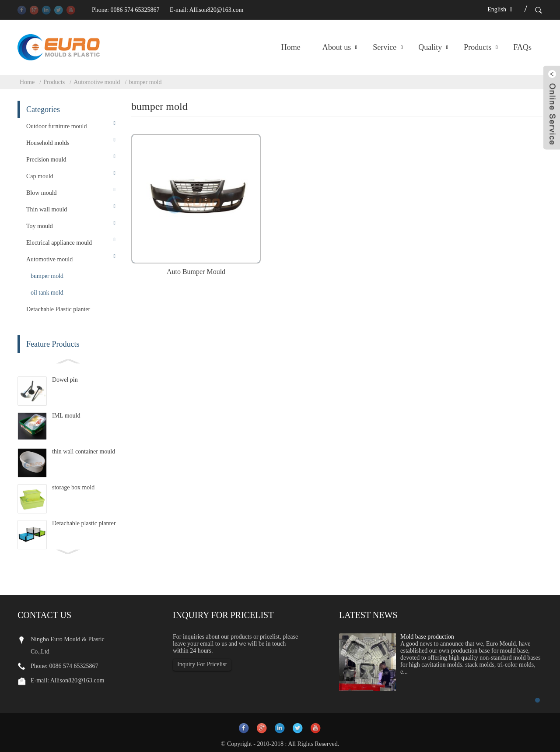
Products (478, 47)
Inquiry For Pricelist (202, 664)
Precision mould (46, 160)
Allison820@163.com (217, 10)
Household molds (48, 143)
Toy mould (40, 226)
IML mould (66, 416)
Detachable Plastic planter (58, 309)
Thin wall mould (47, 209)
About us (337, 47)
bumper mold (145, 82)
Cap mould (40, 176)
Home (291, 47)
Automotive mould (97, 82)
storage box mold (73, 487)
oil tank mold (47, 293)
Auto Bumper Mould (196, 272)
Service (385, 47)
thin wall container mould (84, 452)
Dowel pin (65, 380)
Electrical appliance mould (59, 243)
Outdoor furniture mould (56, 126)
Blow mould (42, 193)
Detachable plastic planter (84, 523)
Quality (430, 47)
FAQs (522, 47)
